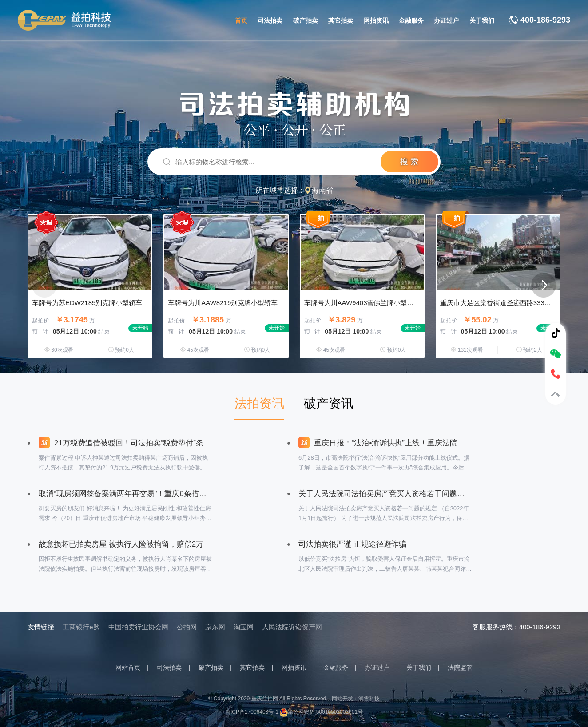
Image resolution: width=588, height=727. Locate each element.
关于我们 (482, 20)
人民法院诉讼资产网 (292, 627)
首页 (241, 20)
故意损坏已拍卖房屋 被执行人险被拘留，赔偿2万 (121, 544)
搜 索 (409, 162)
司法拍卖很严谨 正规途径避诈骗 (352, 544)
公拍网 (187, 627)
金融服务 (411, 20)
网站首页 (128, 667)
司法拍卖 (270, 20)
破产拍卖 (306, 20)
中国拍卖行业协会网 (138, 627)
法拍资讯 (259, 403)
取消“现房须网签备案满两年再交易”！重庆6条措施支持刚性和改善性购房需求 (125, 494)
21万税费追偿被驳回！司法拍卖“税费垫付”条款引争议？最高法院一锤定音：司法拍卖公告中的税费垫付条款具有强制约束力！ (125, 443)
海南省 (322, 190)
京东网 (215, 627)
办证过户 (446, 20)
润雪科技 (369, 699)
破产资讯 (329, 403)
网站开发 (342, 699)
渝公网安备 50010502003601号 (321, 712)
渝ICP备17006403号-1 (252, 712)
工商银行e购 (81, 627)
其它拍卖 (341, 20)
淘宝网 (244, 627)
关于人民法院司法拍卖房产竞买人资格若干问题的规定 (385, 494)
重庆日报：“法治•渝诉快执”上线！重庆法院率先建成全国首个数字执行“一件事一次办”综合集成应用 (385, 443)
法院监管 (460, 667)
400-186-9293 (545, 20)
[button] (544, 285)
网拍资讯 (376, 20)
